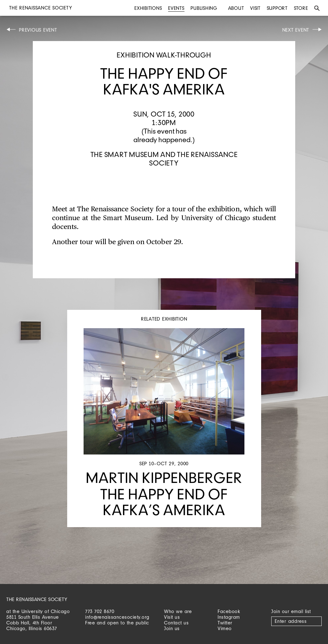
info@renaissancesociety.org (117, 617)
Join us (172, 628)
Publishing (204, 8)
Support (277, 8)
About (236, 8)
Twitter (225, 623)
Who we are (178, 611)
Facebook (229, 611)
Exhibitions (148, 8)
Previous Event (38, 30)
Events (176, 8)
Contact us (176, 623)
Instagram (229, 617)
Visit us (172, 617)
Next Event (296, 30)
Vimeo (225, 628)
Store (301, 8)
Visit (255, 8)
